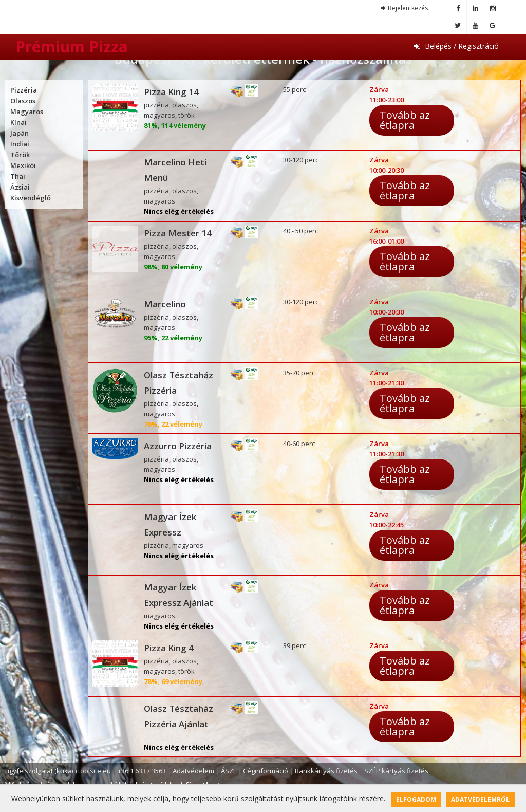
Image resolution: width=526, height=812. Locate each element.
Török (20, 155)
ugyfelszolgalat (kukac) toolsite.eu (58, 771)
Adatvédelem (193, 771)
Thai (18, 176)
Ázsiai (20, 187)
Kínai (18, 122)
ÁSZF (229, 771)
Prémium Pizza (72, 47)
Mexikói (23, 165)
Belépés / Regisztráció (456, 46)
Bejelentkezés (405, 8)
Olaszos (23, 101)
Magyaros (27, 112)
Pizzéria (24, 90)
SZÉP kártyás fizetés (396, 771)
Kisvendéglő (31, 198)
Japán (20, 133)
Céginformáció (266, 771)
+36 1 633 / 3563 (142, 771)
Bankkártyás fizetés (326, 771)
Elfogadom (416, 799)
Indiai (20, 144)
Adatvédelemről (480, 799)
